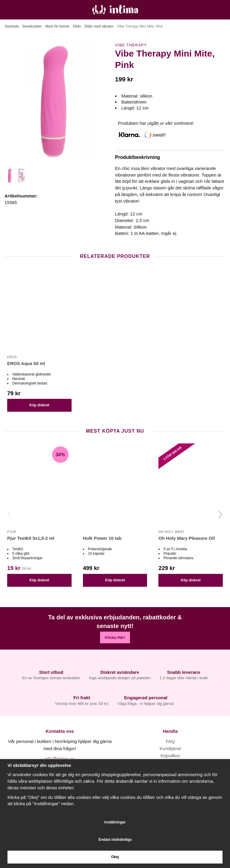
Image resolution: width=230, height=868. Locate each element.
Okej (115, 857)
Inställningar (115, 822)
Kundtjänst (170, 748)
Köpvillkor (170, 756)
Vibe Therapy (131, 45)
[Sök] (20, 10)
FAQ (170, 741)
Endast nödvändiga (115, 840)
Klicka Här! (115, 637)
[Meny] (7, 10)
